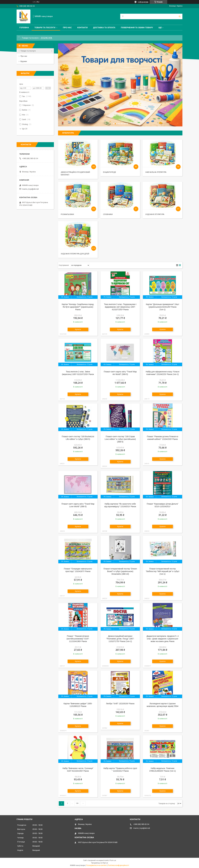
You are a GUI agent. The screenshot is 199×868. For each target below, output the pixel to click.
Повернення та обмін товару (137, 28)
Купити (78, 329)
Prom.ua (113, 860)
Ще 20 (25, 129)
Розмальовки (67, 214)
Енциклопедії (109, 172)
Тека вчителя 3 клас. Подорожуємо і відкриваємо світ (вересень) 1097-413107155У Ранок (120, 307)
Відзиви (24, 61)
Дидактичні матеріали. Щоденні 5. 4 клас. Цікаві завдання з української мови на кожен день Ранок (163, 639)
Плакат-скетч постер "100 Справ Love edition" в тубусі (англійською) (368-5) (120, 439)
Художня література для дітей (75, 254)
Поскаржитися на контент (96, 865)
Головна (24, 28)
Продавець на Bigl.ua (100, 863)
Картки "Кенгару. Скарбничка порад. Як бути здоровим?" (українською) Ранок (78, 307)
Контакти (82, 28)
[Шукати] (180, 16)
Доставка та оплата (104, 28)
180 (77, 803)
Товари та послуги (45, 28)
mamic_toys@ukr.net (30, 189)
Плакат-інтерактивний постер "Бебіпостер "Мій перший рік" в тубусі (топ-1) (163, 571)
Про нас (67, 28)
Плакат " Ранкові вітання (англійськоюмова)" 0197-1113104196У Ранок (78, 639)
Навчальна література (156, 172)
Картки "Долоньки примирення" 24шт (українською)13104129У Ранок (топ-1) (163, 307)
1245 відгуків (143, 2)
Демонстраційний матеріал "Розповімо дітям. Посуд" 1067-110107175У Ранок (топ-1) (120, 639)
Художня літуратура (155, 214)
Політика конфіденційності (118, 865)
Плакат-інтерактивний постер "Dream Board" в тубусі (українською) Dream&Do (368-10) (120, 571)
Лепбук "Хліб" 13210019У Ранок (120, 704)
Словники (108, 214)
